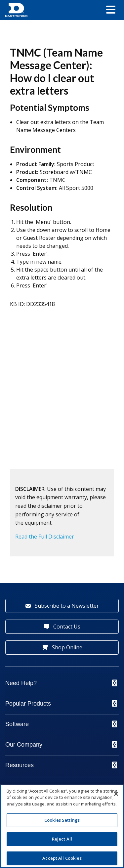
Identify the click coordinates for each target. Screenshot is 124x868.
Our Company (61, 745)
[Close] (116, 794)
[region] (62, 826)
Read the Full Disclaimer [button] (45, 537)
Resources (61, 765)
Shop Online (62, 647)
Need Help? (61, 683)
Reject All (62, 839)
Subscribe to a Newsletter (62, 606)
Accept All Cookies (62, 858)
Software (61, 724)
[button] (111, 10)
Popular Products (61, 704)
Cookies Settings (62, 820)
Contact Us (62, 627)
